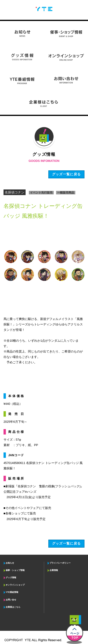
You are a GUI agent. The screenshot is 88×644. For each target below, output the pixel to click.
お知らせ (10, 563)
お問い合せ (11, 600)
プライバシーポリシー (60, 563)
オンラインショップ (15, 585)
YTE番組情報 (12, 592)
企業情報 (54, 570)
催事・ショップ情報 (15, 570)
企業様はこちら (13, 607)
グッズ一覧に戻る (67, 544)
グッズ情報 (11, 578)
